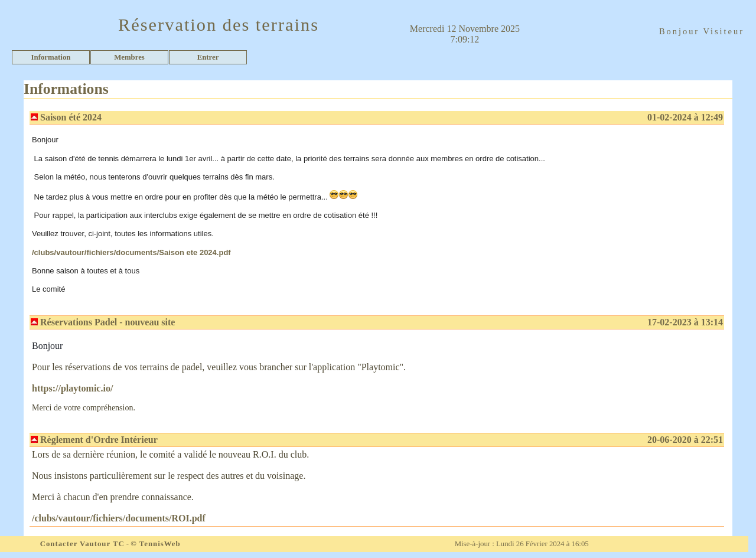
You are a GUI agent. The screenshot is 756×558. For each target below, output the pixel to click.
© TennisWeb (155, 544)
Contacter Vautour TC (82, 544)
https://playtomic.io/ (72, 388)
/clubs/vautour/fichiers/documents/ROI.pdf (119, 518)
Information (51, 57)
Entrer (208, 57)
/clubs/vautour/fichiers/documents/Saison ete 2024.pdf (131, 252)
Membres (129, 57)
